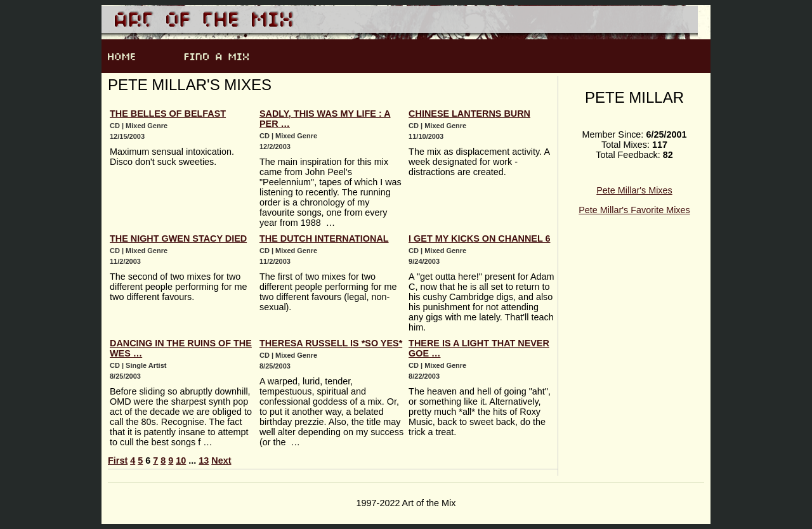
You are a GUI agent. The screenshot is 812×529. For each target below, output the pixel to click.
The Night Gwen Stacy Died (178, 238)
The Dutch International (324, 238)
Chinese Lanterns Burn (469, 114)
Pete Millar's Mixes (634, 190)
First (118, 460)
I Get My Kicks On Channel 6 (479, 238)
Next (221, 460)
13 (204, 460)
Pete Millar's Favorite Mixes (634, 210)
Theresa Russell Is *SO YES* (331, 343)
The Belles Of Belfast (168, 114)
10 (181, 460)
